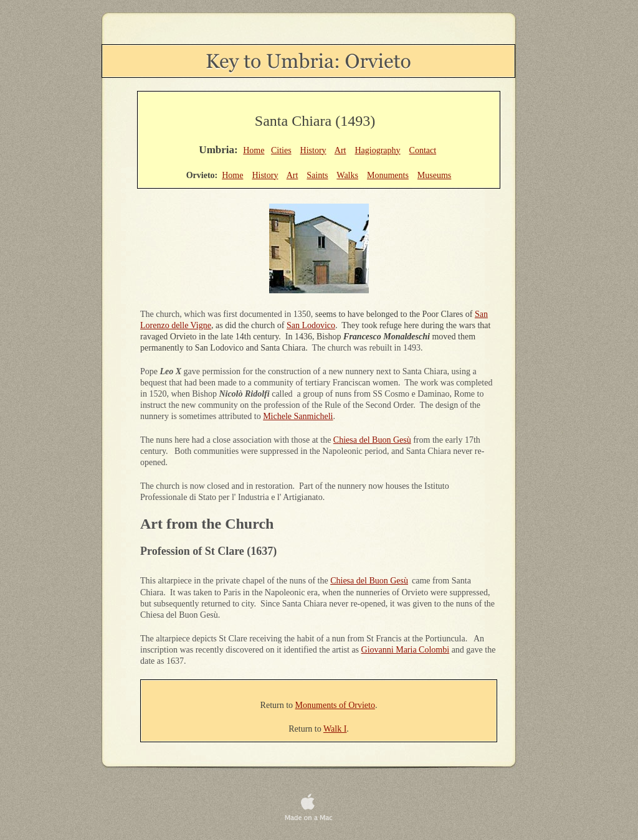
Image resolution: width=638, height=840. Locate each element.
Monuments (388, 175)
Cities (281, 150)
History (313, 150)
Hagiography (377, 150)
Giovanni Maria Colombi (406, 650)
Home (254, 150)
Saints (317, 175)
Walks (347, 175)
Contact (423, 150)
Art (340, 150)
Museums (434, 175)
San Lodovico (311, 325)
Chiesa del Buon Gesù (372, 440)
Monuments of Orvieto (335, 705)
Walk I (335, 729)
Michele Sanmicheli (298, 416)
